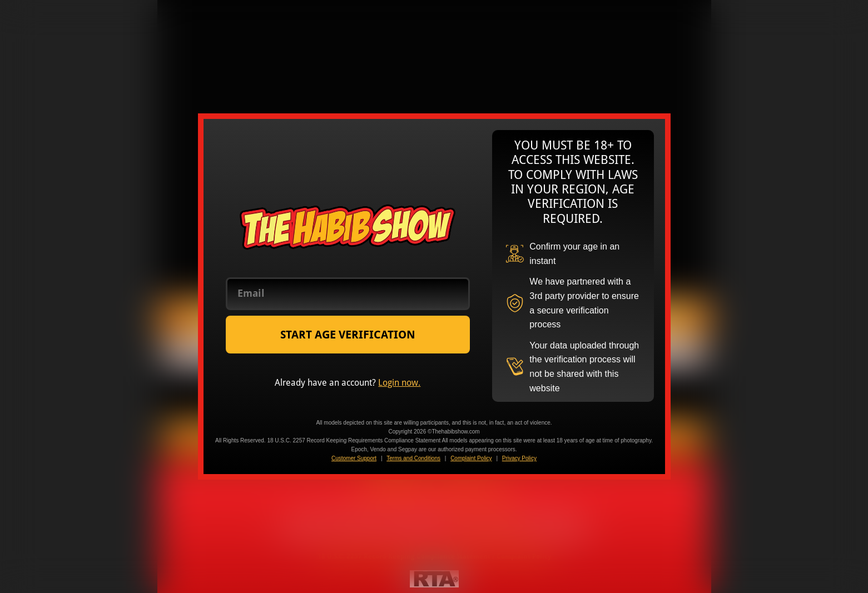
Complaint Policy (471, 458)
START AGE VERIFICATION (348, 335)
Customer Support (354, 458)
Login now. (399, 383)
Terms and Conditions (413, 458)
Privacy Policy (519, 458)
